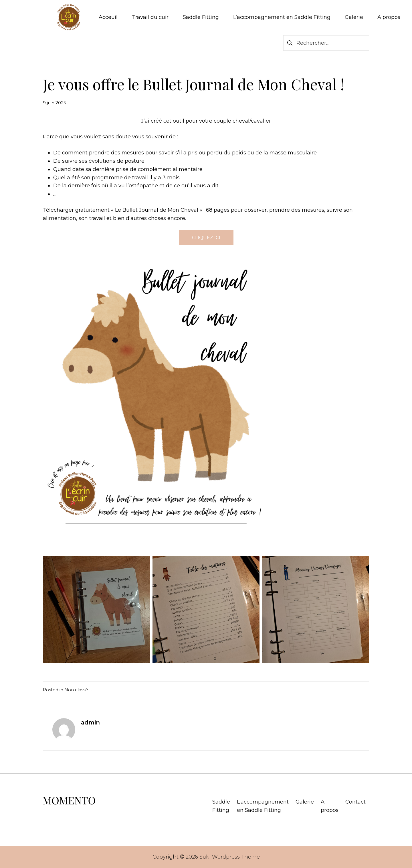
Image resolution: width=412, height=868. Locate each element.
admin (90, 722)
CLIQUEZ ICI (206, 238)
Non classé (76, 690)
